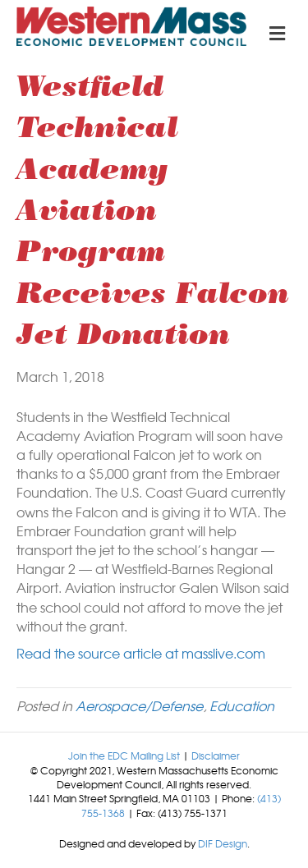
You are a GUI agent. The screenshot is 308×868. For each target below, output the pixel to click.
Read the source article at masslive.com (141, 653)
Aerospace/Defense (139, 705)
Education (242, 705)
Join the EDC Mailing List (124, 755)
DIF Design (223, 843)
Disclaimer (216, 755)
